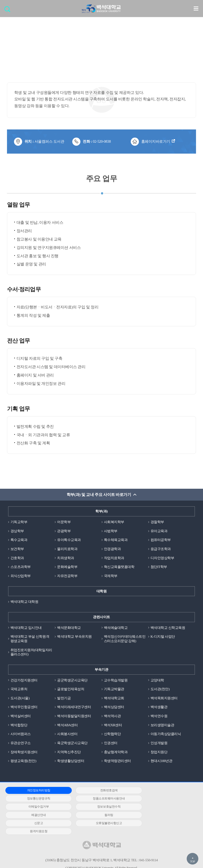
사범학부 (111, 531)
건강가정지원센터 (24, 681)
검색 (9, 11)
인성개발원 (159, 744)
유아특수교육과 (69, 540)
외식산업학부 (21, 576)
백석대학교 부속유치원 (74, 637)
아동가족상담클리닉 (166, 735)
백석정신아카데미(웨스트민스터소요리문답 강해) (125, 639)
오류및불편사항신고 (35, 816)
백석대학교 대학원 (24, 602)
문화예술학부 (67, 567)
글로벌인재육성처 (71, 690)
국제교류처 (19, 690)
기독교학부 (19, 522)
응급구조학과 (161, 549)
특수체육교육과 (116, 540)
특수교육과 (19, 540)
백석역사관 (112, 717)
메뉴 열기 (196, 8)
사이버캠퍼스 (21, 735)
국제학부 (111, 576)
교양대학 (157, 681)
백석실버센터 (21, 717)
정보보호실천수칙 (163, 799)
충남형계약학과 (116, 753)
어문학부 (64, 522)
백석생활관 (159, 708)
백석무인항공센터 (24, 708)
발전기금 (64, 699)
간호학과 (17, 558)
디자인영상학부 (162, 558)
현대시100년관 (162, 762)
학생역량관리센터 (117, 762)
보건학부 (17, 549)
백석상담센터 (114, 708)
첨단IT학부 (159, 567)
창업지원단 (159, 753)
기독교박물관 (114, 690)
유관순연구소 (21, 744)
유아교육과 (159, 531)
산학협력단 (112, 735)
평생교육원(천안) (23, 762)
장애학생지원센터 (24, 753)
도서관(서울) (20, 699)
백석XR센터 (113, 726)
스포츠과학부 (21, 567)
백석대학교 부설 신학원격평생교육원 (30, 639)
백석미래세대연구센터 (74, 708)
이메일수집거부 (99, 799)
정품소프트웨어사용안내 (35, 799)
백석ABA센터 (67, 726)
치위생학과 (66, 558)
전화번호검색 (99, 791)
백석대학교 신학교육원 (168, 628)
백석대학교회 (114, 699)
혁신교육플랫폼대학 (119, 567)
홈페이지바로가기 (156, 141)
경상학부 (17, 531)
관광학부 (64, 531)
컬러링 (99, 807)
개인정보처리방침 (35, 791)
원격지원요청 (99, 816)
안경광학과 (112, 549)
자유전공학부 (67, 576)
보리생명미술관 (162, 726)
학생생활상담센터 (71, 762)
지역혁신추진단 (69, 753)
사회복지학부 (114, 522)
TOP (192, 861)
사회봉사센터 (67, 735)
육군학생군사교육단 (72, 744)
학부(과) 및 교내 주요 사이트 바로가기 (99, 495)
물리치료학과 (67, 549)
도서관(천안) (160, 690)
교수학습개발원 (116, 681)
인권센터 (111, 744)
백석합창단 (19, 726)
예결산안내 (36, 807)
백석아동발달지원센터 (74, 717)
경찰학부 (157, 522)
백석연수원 (159, 717)
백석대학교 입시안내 (26, 628)
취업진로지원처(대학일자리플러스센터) (31, 652)
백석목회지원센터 (164, 699)
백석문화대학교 (69, 628)
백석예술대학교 (116, 628)
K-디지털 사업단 (163, 637)
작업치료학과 (114, 558)
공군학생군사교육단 (72, 681)
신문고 (163, 807)
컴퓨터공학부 (161, 540)
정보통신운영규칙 (163, 791)
